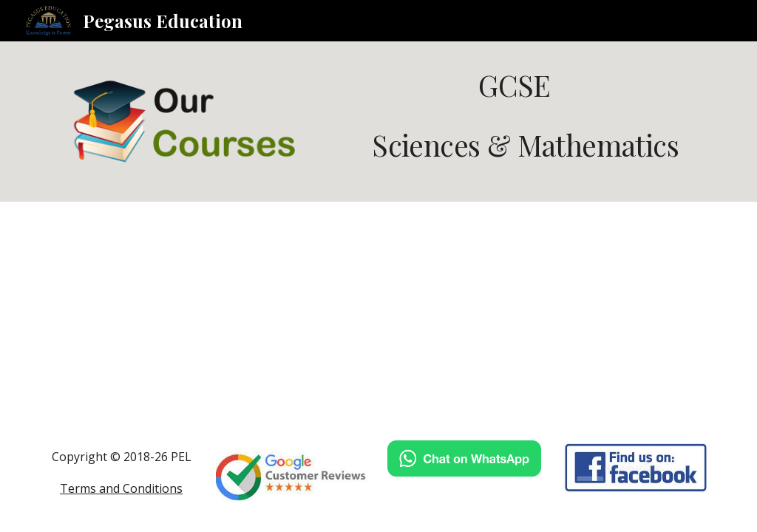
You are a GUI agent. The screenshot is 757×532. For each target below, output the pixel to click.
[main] (521, 115)
